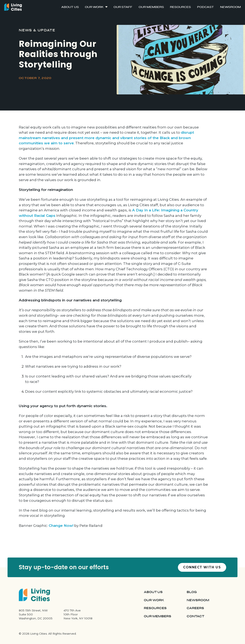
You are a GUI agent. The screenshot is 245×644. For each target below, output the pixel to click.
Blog (192, 592)
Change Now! (61, 525)
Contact (195, 616)
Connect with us (202, 567)
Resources (180, 7)
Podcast (205, 7)
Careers (195, 608)
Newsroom (230, 7)
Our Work (94, 7)
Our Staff (123, 7)
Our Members (151, 7)
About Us (70, 7)
